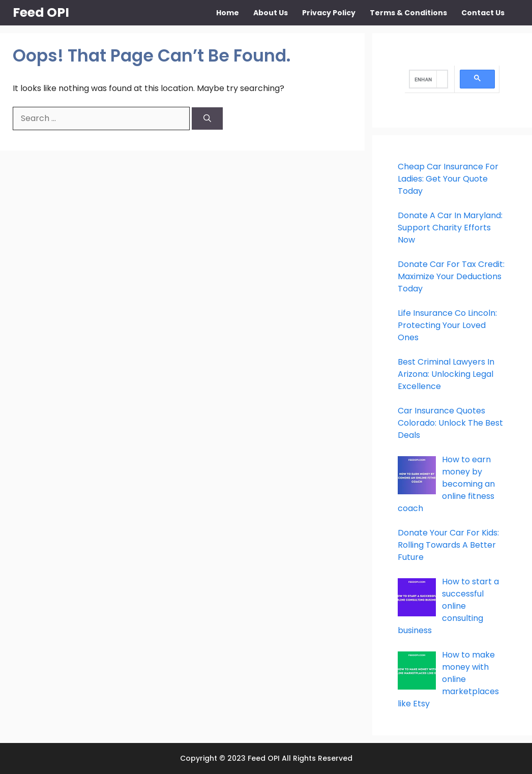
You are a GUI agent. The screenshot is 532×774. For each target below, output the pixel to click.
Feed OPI (41, 12)
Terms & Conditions (408, 13)
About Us (271, 13)
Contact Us (483, 13)
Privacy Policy (329, 13)
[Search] (207, 119)
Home (228, 13)
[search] (423, 79)
